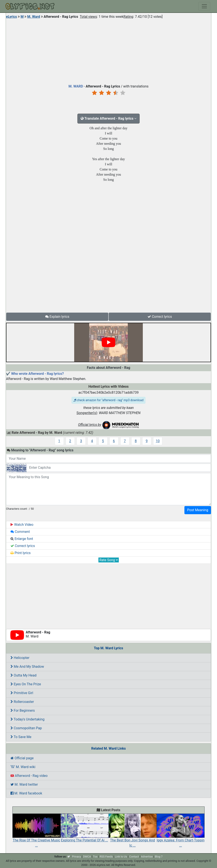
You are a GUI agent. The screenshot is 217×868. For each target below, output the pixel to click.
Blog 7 (159, 857)
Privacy (77, 857)
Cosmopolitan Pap (26, 728)
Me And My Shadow (27, 667)
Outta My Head (23, 675)
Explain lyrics (57, 317)
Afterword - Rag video (29, 776)
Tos (95, 857)
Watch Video (22, 525)
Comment (20, 532)
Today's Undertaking (28, 719)
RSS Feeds (106, 857)
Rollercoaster (22, 702)
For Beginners (23, 711)
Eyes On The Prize (26, 684)
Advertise (147, 857)
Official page (22, 758)
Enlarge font (22, 539)
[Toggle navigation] (204, 6)
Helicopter (20, 658)
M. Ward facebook (26, 793)
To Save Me (21, 737)
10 (158, 441)
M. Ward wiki (23, 767)
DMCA (87, 857)
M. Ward (34, 17)
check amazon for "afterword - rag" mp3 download (108, 400)
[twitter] (69, 857)
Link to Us (121, 857)
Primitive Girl (22, 693)
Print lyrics (21, 553)
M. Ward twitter (24, 784)
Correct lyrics (160, 317)
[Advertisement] (108, 50)
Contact (134, 857)
